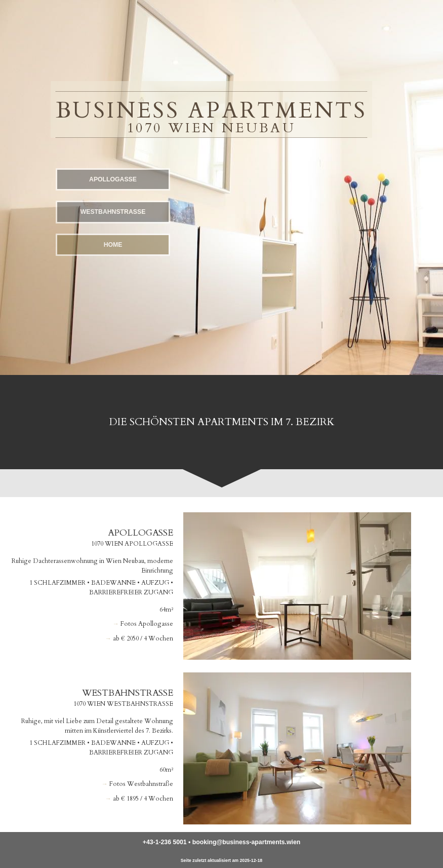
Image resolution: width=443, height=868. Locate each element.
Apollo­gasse (113, 179)
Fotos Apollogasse (147, 624)
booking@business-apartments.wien (246, 842)
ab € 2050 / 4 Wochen (143, 638)
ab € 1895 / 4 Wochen (143, 799)
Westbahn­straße (113, 212)
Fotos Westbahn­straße (141, 784)
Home (113, 245)
